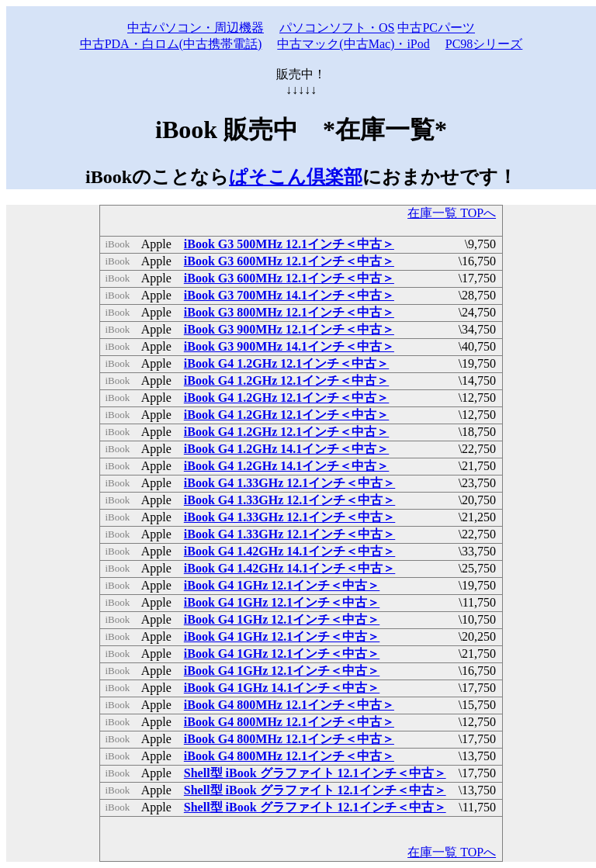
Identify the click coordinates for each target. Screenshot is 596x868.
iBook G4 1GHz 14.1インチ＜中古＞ (282, 688)
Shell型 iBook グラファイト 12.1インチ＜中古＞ (315, 773)
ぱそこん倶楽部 (296, 177)
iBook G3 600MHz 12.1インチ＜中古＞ (289, 261)
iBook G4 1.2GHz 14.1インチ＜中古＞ (286, 449)
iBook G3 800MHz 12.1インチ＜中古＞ (289, 312)
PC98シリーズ (484, 44)
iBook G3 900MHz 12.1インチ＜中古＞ (289, 329)
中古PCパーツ (436, 28)
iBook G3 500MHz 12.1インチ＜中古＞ (289, 244)
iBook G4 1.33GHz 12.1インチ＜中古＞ (289, 483)
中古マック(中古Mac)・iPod (353, 44)
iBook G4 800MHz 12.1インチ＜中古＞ (289, 705)
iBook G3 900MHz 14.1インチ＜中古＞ (289, 346)
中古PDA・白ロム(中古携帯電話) (171, 44)
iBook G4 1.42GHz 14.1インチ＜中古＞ (289, 551)
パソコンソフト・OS (337, 28)
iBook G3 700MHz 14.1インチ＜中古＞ (289, 295)
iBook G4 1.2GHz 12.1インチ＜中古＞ (286, 363)
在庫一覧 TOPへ (452, 213)
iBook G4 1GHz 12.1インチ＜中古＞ (282, 585)
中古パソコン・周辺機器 (196, 28)
